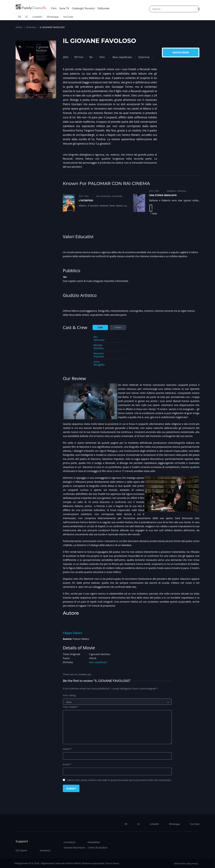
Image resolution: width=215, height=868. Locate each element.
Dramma (31, 27)
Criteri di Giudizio (98, 847)
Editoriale (104, 8)
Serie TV (64, 8)
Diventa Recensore (74, 847)
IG (27, 17)
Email (67, 764)
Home (19, 27)
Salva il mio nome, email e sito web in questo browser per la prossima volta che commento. (119, 780)
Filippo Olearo (72, 633)
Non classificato (122, 57)
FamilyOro (171, 191)
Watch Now (181, 53)
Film (54, 8)
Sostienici (45, 850)
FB (19, 17)
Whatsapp (53, 17)
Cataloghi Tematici (83, 8)
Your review (71, 707)
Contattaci (70, 842)
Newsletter (94, 842)
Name (67, 749)
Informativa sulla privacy (186, 863)
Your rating (69, 695)
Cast (100, 327)
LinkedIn (37, 17)
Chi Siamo (21, 850)
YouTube (68, 17)
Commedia (117, 196)
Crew (118, 327)
